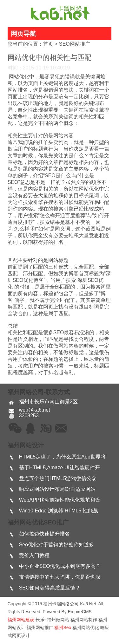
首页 (48, 44)
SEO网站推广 (75, 44)
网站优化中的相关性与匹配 (50, 58)
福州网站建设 (21, 620)
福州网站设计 (26, 445)
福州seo (63, 628)
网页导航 (23, 34)
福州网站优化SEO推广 (38, 522)
